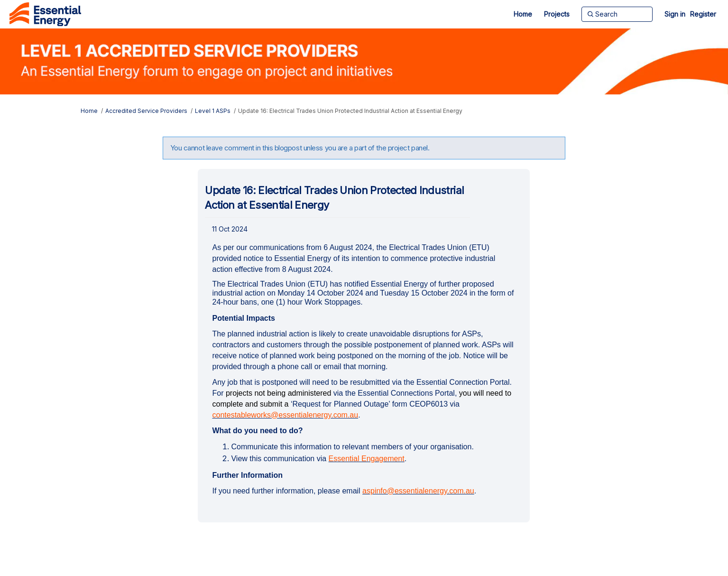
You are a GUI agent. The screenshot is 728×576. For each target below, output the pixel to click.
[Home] (523, 14)
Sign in (675, 14)
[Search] (617, 14)
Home (89, 111)
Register (703, 14)
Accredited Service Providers (146, 111)
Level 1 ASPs (213, 111)
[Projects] (557, 14)
